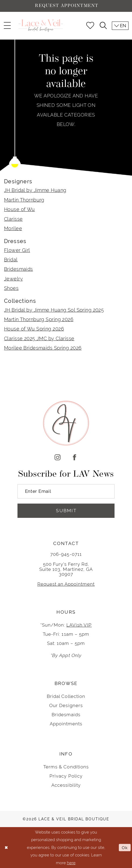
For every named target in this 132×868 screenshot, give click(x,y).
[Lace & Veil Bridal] (41, 26)
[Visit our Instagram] (58, 458)
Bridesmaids (19, 269)
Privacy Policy (66, 776)
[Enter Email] (66, 491)
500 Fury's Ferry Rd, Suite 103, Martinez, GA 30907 (66, 569)
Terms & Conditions (66, 767)
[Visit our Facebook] (74, 458)
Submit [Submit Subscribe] (66, 511)
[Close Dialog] (6, 848)
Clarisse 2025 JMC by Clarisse (39, 338)
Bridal (11, 260)
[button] (7, 26)
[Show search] (103, 26)
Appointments (66, 724)
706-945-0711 (66, 554)
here (71, 863)
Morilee (13, 228)
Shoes (11, 288)
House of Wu (19, 209)
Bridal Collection (66, 696)
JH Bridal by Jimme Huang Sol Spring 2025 (54, 310)
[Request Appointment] (66, 6)
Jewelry (13, 279)
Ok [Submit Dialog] (125, 847)
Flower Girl (17, 250)
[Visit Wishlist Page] (90, 26)
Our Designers (66, 705)
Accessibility (66, 785)
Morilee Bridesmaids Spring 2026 (43, 348)
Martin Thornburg (24, 200)
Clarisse (13, 219)
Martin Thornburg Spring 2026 (39, 319)
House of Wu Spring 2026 (34, 329)
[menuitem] (7, 26)
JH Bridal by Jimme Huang (35, 190)
